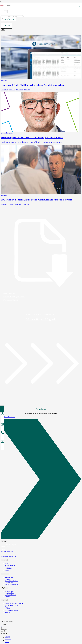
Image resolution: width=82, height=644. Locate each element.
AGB (6, 640)
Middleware (5, 90)
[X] (2, 626)
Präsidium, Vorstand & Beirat (14, 603)
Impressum (7, 638)
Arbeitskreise (9, 577)
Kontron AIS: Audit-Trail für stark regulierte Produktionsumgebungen (34, 85)
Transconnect (18, 204)
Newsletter (8, 569)
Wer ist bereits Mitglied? (11, 300)
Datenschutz (8, 639)
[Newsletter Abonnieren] (41, 480)
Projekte (7, 579)
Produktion (20, 90)
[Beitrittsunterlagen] (41, 253)
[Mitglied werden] (2, 414)
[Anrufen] (2, 433)
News (6, 563)
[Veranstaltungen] (2, 424)
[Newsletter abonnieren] (2, 441)
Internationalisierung (11, 584)
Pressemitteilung (56, 142)
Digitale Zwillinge (12, 142)
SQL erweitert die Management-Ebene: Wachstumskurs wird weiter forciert (36, 200)
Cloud (3, 142)
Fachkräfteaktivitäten (11, 581)
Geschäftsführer (34, 142)
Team (6, 607)
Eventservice (9, 583)
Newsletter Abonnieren (8, 417)
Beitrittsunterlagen (9, 293)
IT (41, 142)
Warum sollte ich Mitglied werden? (14, 297)
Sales (11, 204)
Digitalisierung (23, 142)
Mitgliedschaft (9, 593)
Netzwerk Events (10, 565)
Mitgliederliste (9, 591)
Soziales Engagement (11, 610)
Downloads (8, 636)
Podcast (7, 567)
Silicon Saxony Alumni (12, 605)
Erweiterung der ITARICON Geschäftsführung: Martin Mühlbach (32, 138)
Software (4, 80)
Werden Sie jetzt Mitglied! (41, 319)
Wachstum (27, 204)
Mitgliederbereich (10, 595)
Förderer (7, 597)
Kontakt (7, 612)
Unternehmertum (7, 133)
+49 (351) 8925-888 (7, 551)
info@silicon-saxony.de (8, 557)
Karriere (7, 609)
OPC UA (12, 90)
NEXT (7, 570)
